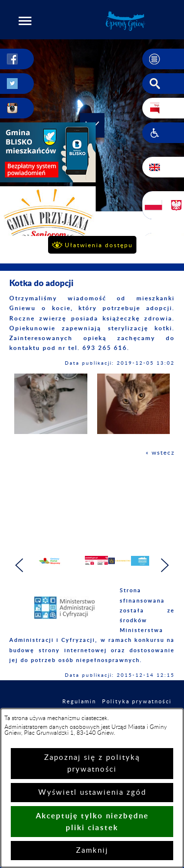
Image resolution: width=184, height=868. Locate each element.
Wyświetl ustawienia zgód (92, 793)
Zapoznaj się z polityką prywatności (92, 764)
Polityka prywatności (137, 702)
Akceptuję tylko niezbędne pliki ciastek (92, 822)
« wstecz (160, 453)
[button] (25, 21)
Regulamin (79, 702)
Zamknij (92, 851)
